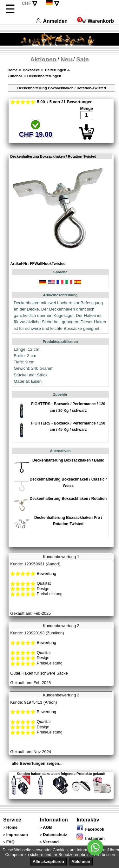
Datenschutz (55, 835)
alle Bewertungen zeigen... (37, 763)
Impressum (17, 835)
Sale (82, 59)
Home (13, 70)
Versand (51, 842)
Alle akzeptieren (48, 862)
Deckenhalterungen (44, 76)
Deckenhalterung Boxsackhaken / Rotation (68, 499)
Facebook (90, 829)
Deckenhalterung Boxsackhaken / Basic (68, 460)
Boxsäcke (31, 70)
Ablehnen (81, 862)
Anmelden (52, 21)
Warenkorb (96, 21)
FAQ (10, 842)
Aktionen (43, 59)
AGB (47, 827)
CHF (26, 3)
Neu (66, 59)
